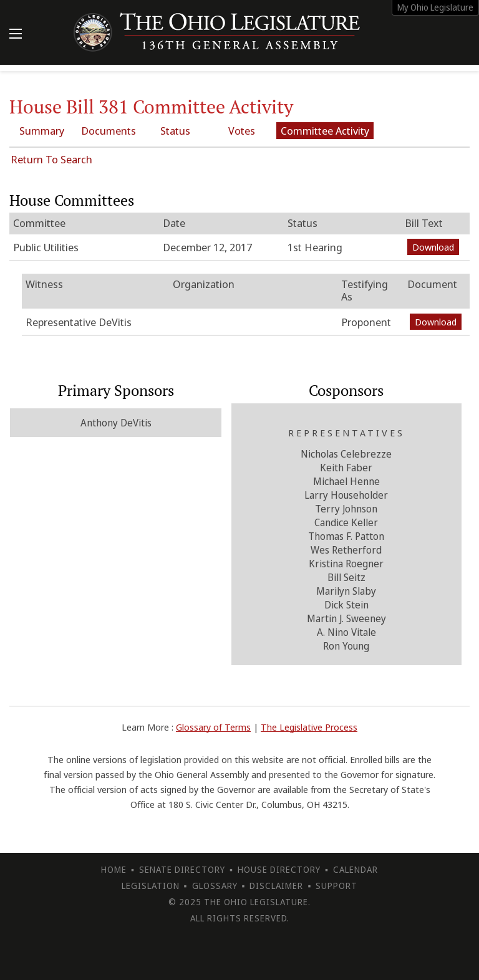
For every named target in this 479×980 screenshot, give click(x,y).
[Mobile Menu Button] (16, 35)
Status (175, 131)
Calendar (356, 869)
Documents (109, 131)
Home (114, 869)
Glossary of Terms (213, 727)
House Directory (279, 869)
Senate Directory (182, 869)
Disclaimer (276, 886)
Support (336, 886)
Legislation (151, 886)
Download (433, 247)
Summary (42, 131)
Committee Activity (325, 131)
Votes (242, 131)
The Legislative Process (309, 727)
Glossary (215, 886)
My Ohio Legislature (435, 7)
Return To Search (51, 159)
